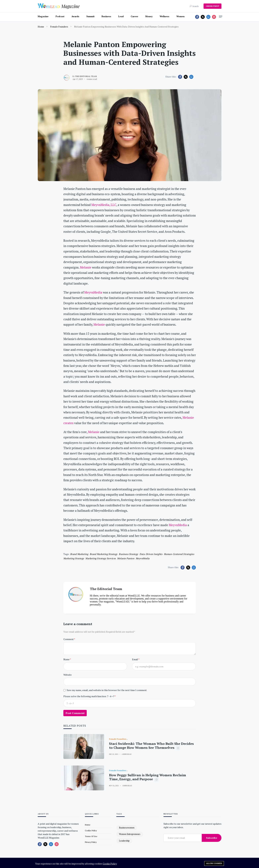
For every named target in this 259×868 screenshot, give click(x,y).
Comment (69, 639)
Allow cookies (214, 863)
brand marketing (79, 554)
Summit (90, 16)
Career (134, 16)
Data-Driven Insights (151, 554)
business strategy (129, 554)
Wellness (165, 16)
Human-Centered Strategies (179, 554)
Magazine (43, 16)
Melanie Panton (126, 558)
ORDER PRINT (212, 6)
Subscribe (212, 838)
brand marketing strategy (104, 554)
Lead (121, 16)
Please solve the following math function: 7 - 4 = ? (89, 696)
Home (41, 27)
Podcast (60, 16)
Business (106, 16)
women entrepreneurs (130, 834)
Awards (75, 16)
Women (180, 16)
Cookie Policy (110, 864)
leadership (124, 841)
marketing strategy (74, 558)
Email (135, 659)
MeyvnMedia (143, 558)
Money (149, 16)
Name (67, 659)
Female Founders (59, 27)
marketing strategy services (101, 558)
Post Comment (75, 713)
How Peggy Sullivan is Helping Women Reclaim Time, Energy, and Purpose (148, 777)
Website (68, 675)
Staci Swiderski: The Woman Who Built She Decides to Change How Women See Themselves (151, 746)
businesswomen (127, 828)
